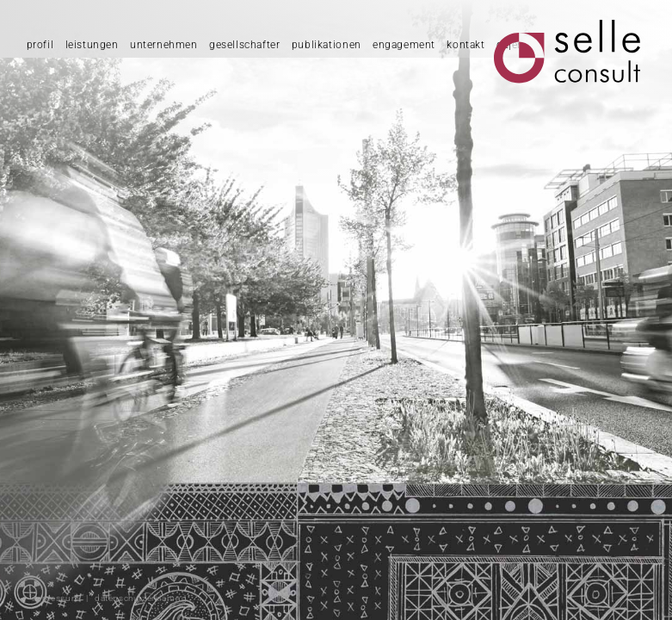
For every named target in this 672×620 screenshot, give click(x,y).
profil (40, 45)
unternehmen (164, 45)
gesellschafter (245, 45)
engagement (404, 45)
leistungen (92, 45)
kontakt (465, 45)
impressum (56, 598)
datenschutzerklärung (141, 598)
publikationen (327, 45)
